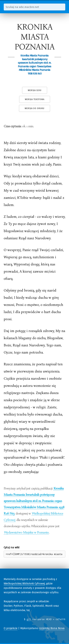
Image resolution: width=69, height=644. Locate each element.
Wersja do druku (34, 108)
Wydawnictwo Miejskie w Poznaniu (26, 532)
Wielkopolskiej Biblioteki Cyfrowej (24, 583)
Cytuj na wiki (11, 547)
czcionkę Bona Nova (52, 628)
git (29, 619)
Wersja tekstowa (35, 99)
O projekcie (11, 628)
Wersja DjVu (35, 90)
